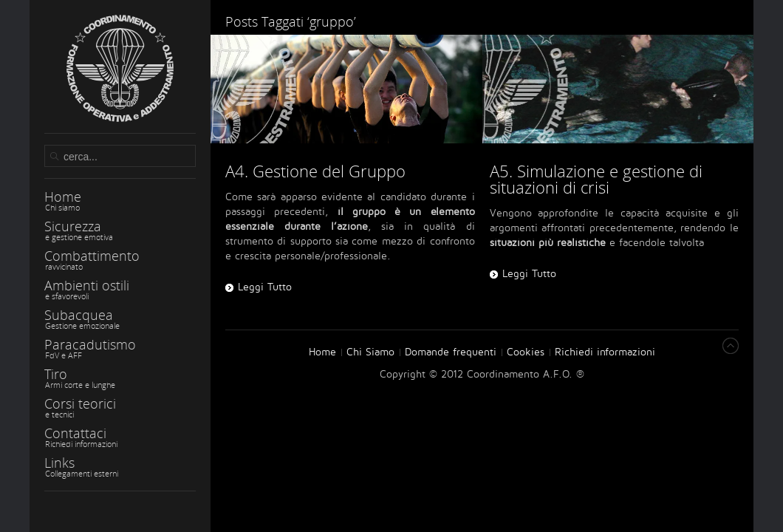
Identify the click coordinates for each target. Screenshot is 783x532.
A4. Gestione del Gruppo (315, 171)
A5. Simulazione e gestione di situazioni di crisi (596, 179)
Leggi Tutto (529, 274)
